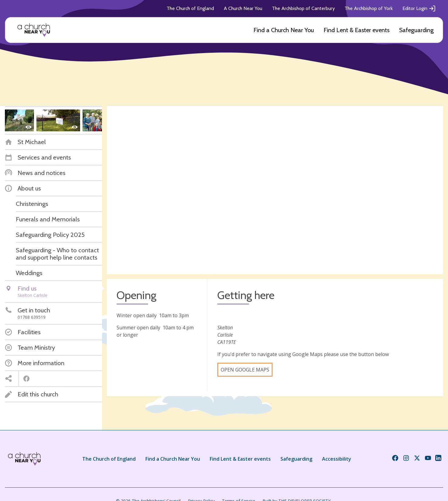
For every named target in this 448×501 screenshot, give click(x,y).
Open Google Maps (245, 370)
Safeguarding (416, 30)
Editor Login (419, 8)
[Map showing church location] (275, 190)
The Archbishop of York (369, 8)
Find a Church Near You (284, 30)
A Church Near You (243, 8)
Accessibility (337, 459)
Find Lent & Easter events (356, 30)
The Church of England (190, 8)
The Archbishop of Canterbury (303, 8)
